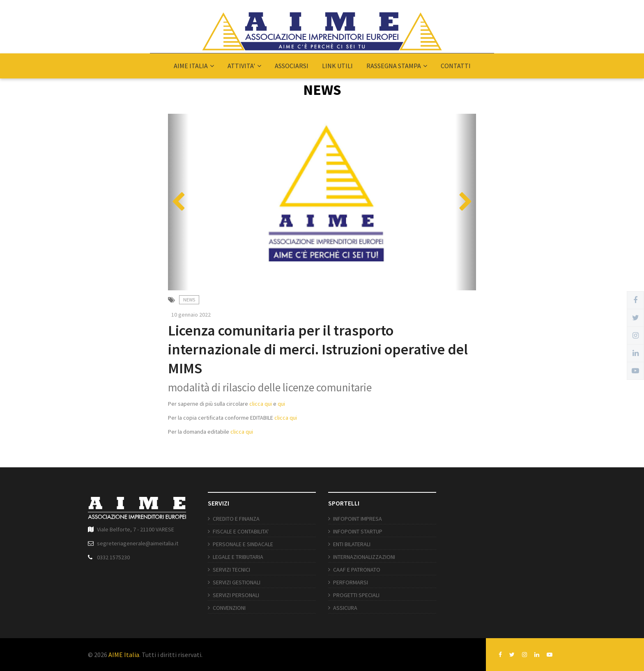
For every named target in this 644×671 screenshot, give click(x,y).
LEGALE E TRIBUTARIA (238, 557)
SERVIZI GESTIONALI (237, 582)
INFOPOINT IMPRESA (358, 519)
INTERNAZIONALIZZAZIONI (364, 557)
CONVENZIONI (229, 608)
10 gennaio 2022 (191, 315)
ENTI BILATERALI (352, 544)
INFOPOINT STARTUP (358, 531)
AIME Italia (124, 655)
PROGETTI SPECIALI (356, 595)
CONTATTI (456, 66)
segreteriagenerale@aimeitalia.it (138, 543)
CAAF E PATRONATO (357, 570)
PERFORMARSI (351, 582)
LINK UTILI (337, 66)
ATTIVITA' (244, 66)
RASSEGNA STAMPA (397, 66)
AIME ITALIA (194, 66)
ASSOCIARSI (292, 66)
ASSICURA (345, 608)
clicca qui (261, 404)
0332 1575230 (113, 557)
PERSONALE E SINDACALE (243, 544)
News (189, 300)
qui (282, 404)
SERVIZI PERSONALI (236, 595)
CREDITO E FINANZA (236, 519)
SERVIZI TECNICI (231, 570)
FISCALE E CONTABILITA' (241, 531)
